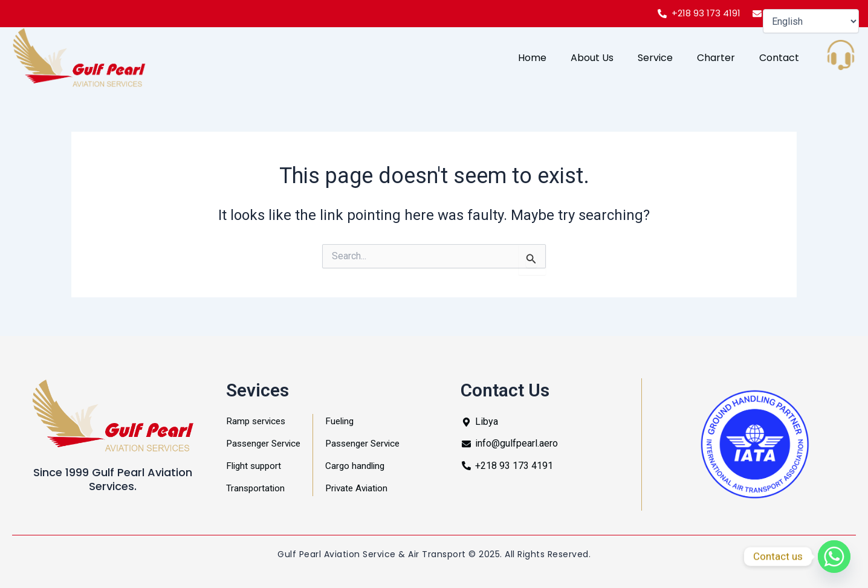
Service (655, 58)
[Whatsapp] (834, 557)
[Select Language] (811, 21)
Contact (779, 58)
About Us (592, 58)
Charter (716, 58)
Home (532, 58)
